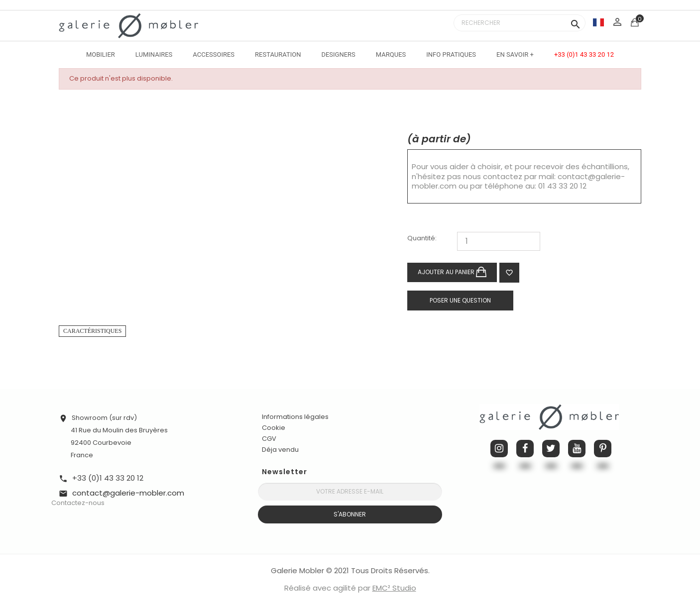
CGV (269, 439)
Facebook (525, 449)
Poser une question (460, 300)
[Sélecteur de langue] (598, 22)
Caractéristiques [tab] (92, 331)
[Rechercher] (520, 23)
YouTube (577, 449)
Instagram (499, 449)
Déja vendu (280, 450)
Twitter (551, 449)
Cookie (274, 428)
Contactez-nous (78, 503)
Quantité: (422, 239)
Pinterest (603, 449)
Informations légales (295, 417)
